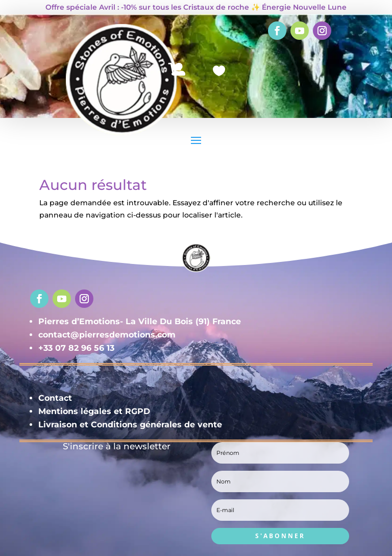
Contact (55, 398)
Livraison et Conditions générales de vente (130, 425)
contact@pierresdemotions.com (107, 335)
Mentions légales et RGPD (94, 411)
